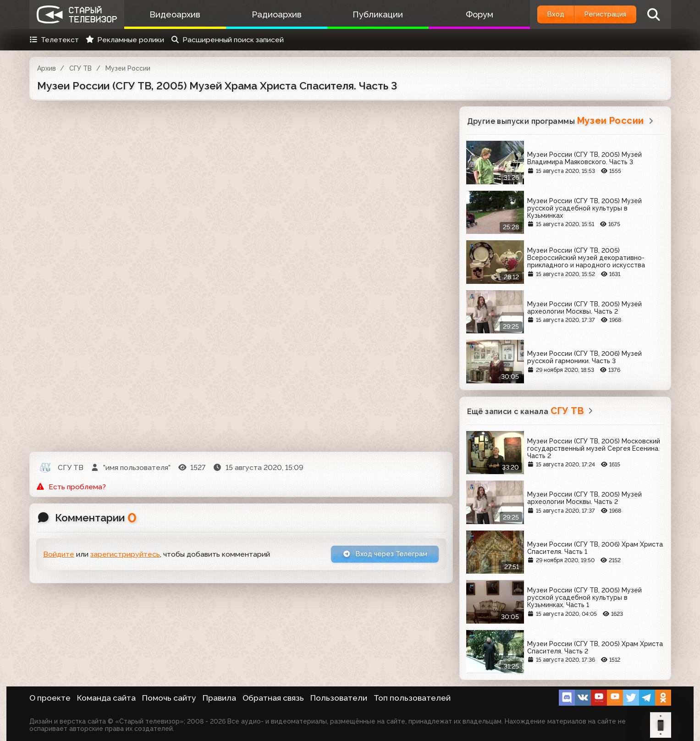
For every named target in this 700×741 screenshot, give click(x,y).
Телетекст (54, 40)
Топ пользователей (412, 698)
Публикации (368, 14)
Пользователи (339, 698)
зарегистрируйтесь (125, 555)
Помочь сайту (169, 698)
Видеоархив (173, 14)
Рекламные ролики (125, 40)
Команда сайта (106, 698)
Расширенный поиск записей (227, 40)
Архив (47, 68)
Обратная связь (273, 698)
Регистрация (601, 14)
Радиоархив (271, 14)
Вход (543, 14)
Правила (219, 698)
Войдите (59, 555)
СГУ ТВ (80, 68)
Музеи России (128, 68)
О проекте (50, 698)
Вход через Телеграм (381, 555)
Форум (466, 14)
